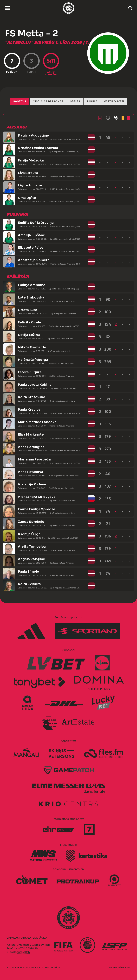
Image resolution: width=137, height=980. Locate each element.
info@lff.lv (24, 952)
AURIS (127, 967)
